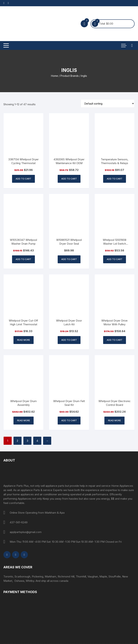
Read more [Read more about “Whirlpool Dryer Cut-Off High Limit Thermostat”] (24, 340)
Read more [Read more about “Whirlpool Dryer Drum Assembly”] (24, 420)
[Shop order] (108, 103)
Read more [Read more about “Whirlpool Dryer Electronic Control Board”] (114, 420)
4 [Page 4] (37, 441)
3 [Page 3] (27, 441)
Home (55, 76)
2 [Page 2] (17, 441)
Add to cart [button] (23, 179)
